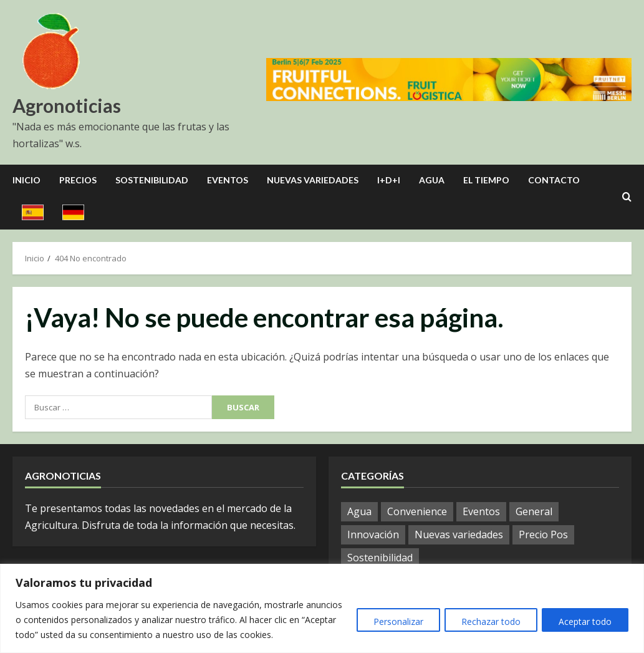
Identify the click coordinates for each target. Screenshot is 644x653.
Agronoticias (67, 105)
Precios (78, 180)
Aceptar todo (584, 622)
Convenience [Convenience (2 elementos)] (417, 511)
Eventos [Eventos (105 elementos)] (481, 511)
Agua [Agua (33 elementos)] (359, 511)
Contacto (554, 180)
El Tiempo (486, 180)
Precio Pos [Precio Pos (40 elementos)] (543, 534)
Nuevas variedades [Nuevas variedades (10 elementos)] (459, 534)
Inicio (26, 180)
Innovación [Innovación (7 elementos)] (373, 534)
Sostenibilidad (152, 180)
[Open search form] (627, 197)
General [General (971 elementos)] (534, 511)
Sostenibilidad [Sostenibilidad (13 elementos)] (380, 558)
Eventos (228, 180)
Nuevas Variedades (313, 180)
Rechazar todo (487, 622)
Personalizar (391, 622)
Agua (432, 180)
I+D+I (389, 180)
